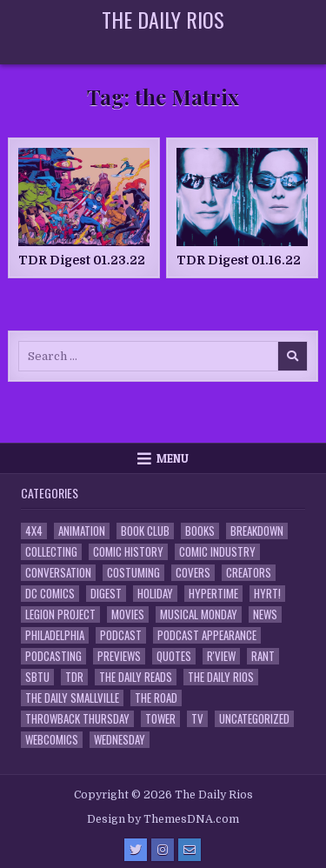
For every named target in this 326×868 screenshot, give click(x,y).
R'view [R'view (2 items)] (221, 656)
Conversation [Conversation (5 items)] (58, 573)
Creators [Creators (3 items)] (249, 573)
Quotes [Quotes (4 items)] (174, 656)
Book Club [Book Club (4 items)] (145, 531)
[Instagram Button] (163, 850)
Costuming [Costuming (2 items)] (133, 573)
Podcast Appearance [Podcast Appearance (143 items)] (207, 635)
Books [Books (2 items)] (200, 531)
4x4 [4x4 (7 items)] (34, 531)
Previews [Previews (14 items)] (119, 656)
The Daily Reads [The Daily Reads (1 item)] (136, 677)
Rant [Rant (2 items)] (263, 656)
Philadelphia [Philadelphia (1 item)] (55, 635)
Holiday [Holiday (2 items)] (155, 594)
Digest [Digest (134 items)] (106, 594)
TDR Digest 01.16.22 (239, 260)
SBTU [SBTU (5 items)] (37, 677)
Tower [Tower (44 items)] (160, 719)
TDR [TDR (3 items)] (74, 677)
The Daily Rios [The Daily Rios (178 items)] (221, 677)
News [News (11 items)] (265, 614)
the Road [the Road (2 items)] (156, 698)
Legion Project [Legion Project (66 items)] (60, 614)
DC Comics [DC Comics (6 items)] (50, 594)
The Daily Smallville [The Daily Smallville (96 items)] (72, 698)
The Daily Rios (163, 19)
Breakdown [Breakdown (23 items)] (257, 531)
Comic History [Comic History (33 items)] (128, 552)
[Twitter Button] (136, 850)
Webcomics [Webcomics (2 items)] (52, 740)
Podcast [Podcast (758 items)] (121, 635)
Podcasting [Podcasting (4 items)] (53, 656)
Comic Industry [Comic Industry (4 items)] (217, 552)
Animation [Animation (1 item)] (82, 531)
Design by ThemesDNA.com (163, 819)
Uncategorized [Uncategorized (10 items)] (254, 719)
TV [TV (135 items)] (197, 719)
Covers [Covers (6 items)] (193, 573)
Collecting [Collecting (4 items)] (51, 552)
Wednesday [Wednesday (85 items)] (120, 740)
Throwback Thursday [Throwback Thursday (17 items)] (77, 719)
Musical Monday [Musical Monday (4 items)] (199, 614)
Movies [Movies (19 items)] (128, 614)
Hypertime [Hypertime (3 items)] (213, 594)
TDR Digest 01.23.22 (82, 260)
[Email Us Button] (190, 850)
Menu (173, 458)
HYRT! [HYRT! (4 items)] (267, 594)
